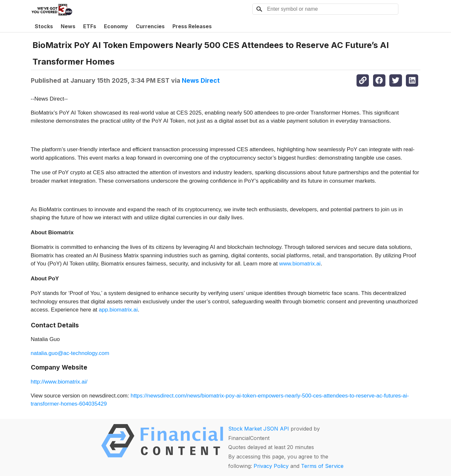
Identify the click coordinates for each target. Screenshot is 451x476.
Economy (116, 26)
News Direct (201, 80)
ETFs (90, 26)
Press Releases (192, 26)
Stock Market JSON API (259, 429)
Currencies (150, 26)
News (68, 26)
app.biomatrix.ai (118, 310)
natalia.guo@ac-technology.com (70, 353)
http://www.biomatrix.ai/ (59, 382)
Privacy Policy (271, 466)
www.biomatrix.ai (300, 264)
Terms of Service (322, 466)
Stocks (44, 26)
